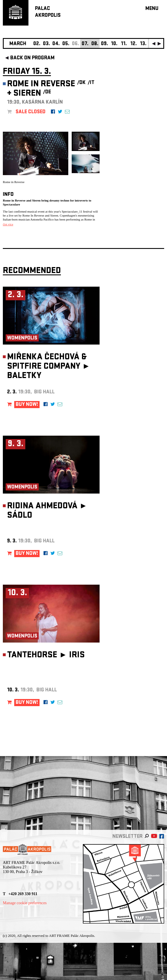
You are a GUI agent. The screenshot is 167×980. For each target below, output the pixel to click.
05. (66, 44)
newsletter (127, 837)
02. (37, 44)
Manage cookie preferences (25, 903)
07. (85, 44)
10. (114, 44)
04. (56, 44)
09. (105, 44)
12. (134, 44)
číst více (8, 224)
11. (124, 44)
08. (95, 44)
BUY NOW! (27, 405)
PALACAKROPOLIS (48, 12)
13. (143, 44)
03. (47, 44)
